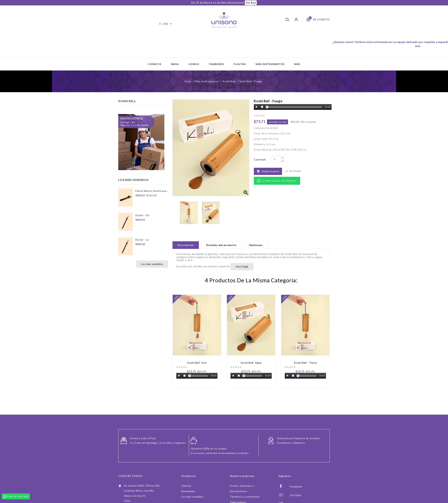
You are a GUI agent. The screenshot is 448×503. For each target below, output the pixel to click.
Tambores (216, 64)
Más (297, 64)
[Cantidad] (276, 159)
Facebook (296, 486)
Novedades (188, 491)
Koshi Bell (127, 101)
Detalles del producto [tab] (221, 245)
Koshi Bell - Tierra (305, 363)
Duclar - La (142, 240)
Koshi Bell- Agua (251, 363)
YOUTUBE (242, 267)
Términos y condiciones (245, 497)
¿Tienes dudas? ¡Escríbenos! (279, 181)
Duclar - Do (142, 215)
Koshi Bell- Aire (197, 363)
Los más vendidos (152, 264)
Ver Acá (251, 3)
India (175, 64)
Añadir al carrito (268, 172)
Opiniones (256, 245)
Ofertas (186, 486)
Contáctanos (130, 476)
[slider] (295, 107)
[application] (293, 107)
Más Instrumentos (270, 64)
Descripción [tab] (186, 245)
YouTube (296, 495)
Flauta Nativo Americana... (152, 191)
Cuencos (154, 64)
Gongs (194, 64)
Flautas (240, 64)
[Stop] (262, 107)
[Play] (257, 107)
